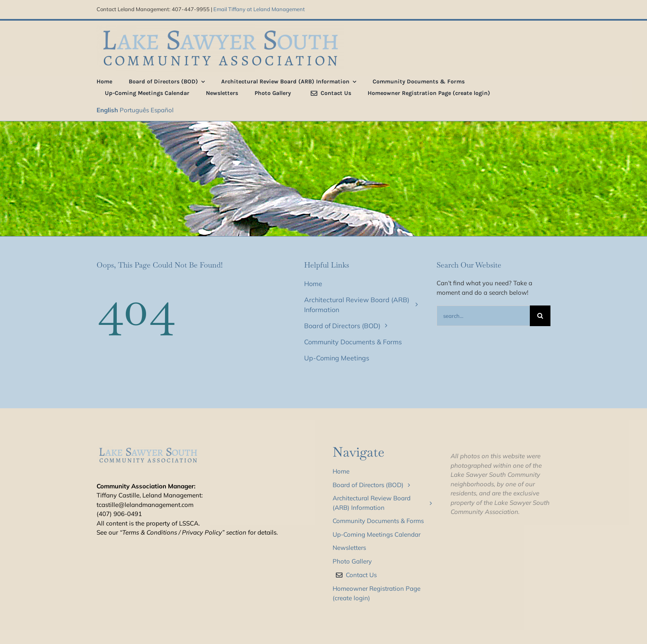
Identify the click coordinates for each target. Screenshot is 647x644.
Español (162, 110)
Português (134, 110)
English (107, 110)
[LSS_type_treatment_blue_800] (220, 28)
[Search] (540, 316)
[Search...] (483, 316)
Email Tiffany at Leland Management (259, 9)
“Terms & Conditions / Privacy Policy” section (183, 532)
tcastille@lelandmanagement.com (145, 505)
